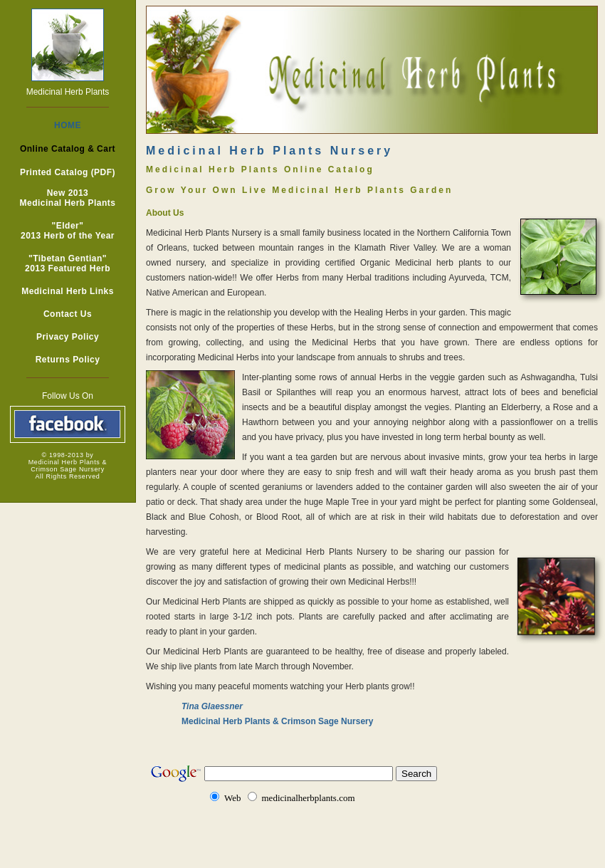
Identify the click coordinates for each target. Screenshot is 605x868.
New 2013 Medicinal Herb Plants (68, 198)
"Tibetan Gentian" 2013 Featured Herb (68, 263)
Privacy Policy (68, 337)
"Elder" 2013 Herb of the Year (68, 231)
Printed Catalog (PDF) (68, 172)
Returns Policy (68, 360)
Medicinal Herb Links (68, 291)
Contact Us (68, 314)
